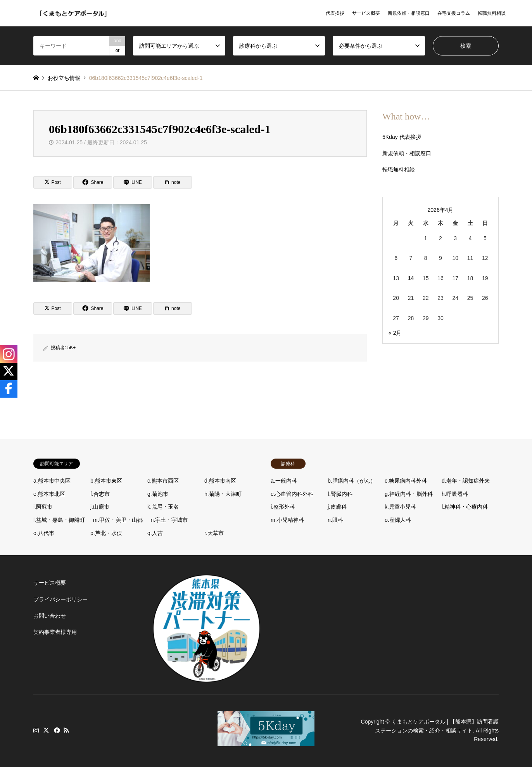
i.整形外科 (283, 507)
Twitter (46, 730)
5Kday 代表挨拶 (402, 137)
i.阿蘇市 (43, 507)
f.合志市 (100, 494)
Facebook (56, 730)
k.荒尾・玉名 (163, 507)
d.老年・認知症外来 (466, 481)
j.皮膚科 (337, 507)
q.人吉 (155, 533)
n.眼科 (335, 520)
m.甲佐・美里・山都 (118, 520)
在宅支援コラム (454, 13)
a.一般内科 (284, 481)
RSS (66, 730)
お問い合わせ (50, 616)
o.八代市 (44, 533)
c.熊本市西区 (163, 481)
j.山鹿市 (100, 507)
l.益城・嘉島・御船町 (59, 520)
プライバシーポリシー (60, 599)
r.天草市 (214, 533)
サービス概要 (366, 13)
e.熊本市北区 (49, 494)
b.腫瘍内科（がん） (352, 481)
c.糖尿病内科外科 (406, 481)
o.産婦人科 (398, 520)
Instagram (36, 730)
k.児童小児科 (400, 507)
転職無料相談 (492, 13)
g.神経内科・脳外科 (409, 494)
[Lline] (133, 182)
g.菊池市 (158, 494)
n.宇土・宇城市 (169, 520)
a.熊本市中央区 (52, 481)
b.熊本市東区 (106, 481)
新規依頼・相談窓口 (409, 13)
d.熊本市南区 (220, 481)
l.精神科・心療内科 (465, 507)
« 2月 (395, 333)
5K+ (72, 348)
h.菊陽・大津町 (223, 494)
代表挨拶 (335, 13)
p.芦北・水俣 (106, 533)
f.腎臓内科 (340, 494)
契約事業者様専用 (55, 632)
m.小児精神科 (287, 520)
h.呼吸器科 (455, 494)
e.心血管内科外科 (292, 494)
